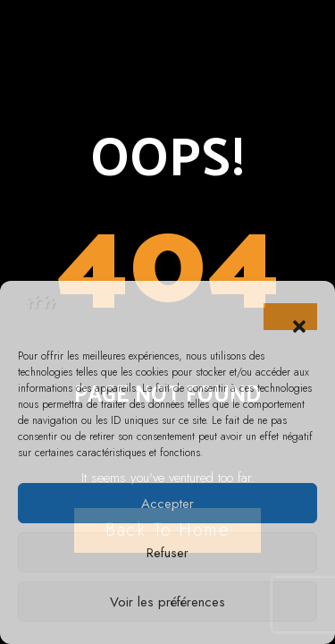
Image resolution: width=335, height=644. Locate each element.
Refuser (167, 553)
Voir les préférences (167, 602)
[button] (290, 317)
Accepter (167, 504)
